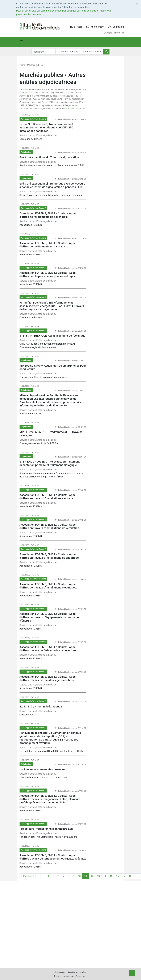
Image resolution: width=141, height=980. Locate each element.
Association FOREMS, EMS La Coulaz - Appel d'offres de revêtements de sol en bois (48, 215)
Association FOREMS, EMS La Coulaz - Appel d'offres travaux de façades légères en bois (48, 678)
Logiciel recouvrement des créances (42, 769)
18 (130, 876)
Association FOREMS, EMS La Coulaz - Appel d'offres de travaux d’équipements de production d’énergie (50, 617)
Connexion (116, 27)
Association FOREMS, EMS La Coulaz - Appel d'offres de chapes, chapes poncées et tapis (48, 274)
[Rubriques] (67, 52)
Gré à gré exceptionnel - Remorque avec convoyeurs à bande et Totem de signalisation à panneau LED (52, 185)
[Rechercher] (106, 52)
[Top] (132, 973)
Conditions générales (77, 972)
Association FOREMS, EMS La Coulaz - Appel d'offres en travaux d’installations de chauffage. (50, 556)
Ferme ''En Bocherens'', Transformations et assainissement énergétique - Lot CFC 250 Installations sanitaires (46, 127)
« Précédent (28, 876)
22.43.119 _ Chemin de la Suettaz (41, 707)
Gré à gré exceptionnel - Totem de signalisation (49, 157)
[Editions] (91, 52)
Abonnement (95, 27)
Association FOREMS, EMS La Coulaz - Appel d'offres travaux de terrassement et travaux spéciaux (53, 857)
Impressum (60, 972)
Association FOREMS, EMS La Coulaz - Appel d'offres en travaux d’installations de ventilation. (50, 526)
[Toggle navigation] (21, 42)
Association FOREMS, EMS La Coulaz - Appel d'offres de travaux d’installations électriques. (48, 586)
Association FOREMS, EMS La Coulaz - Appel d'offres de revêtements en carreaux (48, 245)
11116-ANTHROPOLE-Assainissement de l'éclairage (52, 336)
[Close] (137, 4)
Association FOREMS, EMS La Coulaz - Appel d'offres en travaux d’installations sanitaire (48, 497)
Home (22, 65)
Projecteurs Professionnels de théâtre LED (46, 829)
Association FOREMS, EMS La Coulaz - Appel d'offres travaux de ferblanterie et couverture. (48, 649)
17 (124, 876)
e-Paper (76, 27)
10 (79, 876)
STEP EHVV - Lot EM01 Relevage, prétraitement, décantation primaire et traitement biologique (50, 463)
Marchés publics (35, 65)
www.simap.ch (26, 93)
